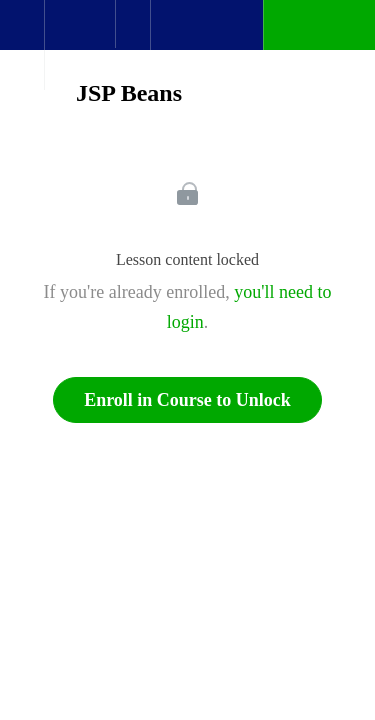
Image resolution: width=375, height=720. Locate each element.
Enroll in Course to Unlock (187, 400)
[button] (22, 35)
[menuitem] (79, 45)
